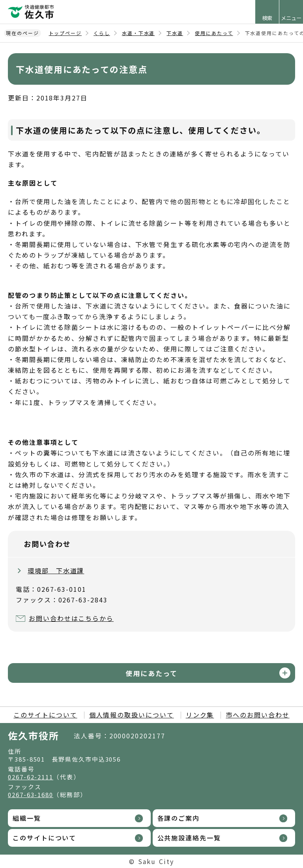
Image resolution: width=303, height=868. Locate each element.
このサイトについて (45, 715)
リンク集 (200, 715)
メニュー (291, 18)
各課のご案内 (179, 818)
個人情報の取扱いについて (132, 715)
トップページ (65, 33)
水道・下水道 (138, 33)
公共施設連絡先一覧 (189, 838)
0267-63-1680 (31, 795)
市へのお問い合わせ (257, 715)
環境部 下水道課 (56, 571)
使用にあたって (214, 33)
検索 (267, 18)
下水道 (175, 33)
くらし (102, 33)
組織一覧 (27, 818)
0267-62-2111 (31, 777)
